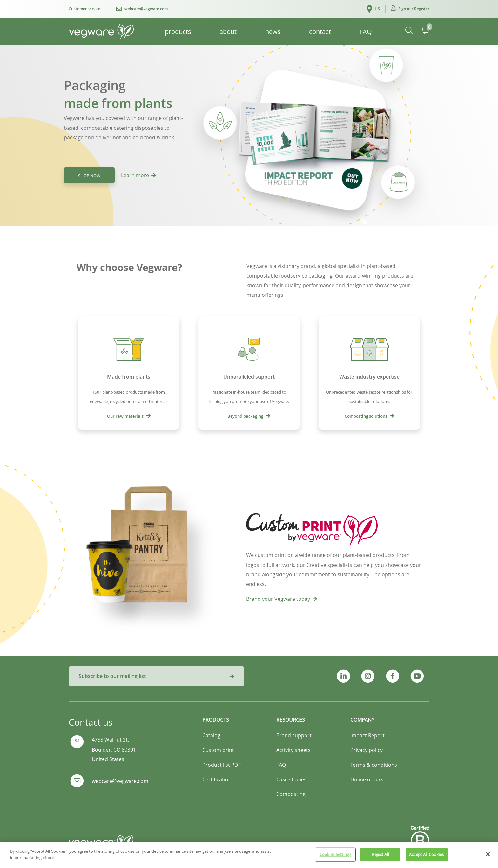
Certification (217, 779)
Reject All (380, 858)
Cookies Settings (335, 858)
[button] (410, 9)
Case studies (291, 779)
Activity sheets (293, 750)
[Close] (488, 858)
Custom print (218, 750)
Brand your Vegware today (282, 599)
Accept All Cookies (426, 858)
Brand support (294, 735)
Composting (291, 794)
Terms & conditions (374, 765)
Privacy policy (367, 750)
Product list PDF (222, 765)
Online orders (367, 779)
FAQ (281, 765)
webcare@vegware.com (120, 781)
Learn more (138, 175)
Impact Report (367, 735)
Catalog (211, 735)
